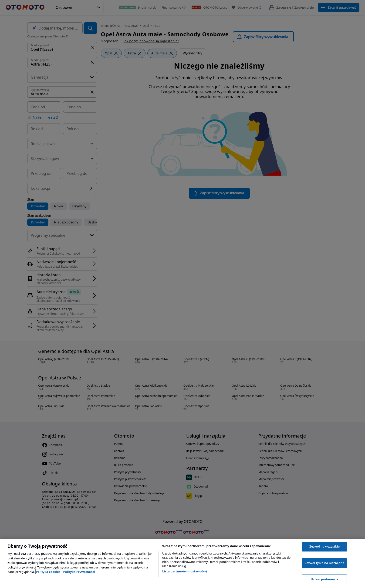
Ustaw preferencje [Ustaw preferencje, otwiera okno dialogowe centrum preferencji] (324, 579)
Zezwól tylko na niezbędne (324, 563)
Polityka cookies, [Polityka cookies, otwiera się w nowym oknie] (49, 572)
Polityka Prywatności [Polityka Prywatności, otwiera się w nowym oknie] (79, 572)
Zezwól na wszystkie (324, 546)
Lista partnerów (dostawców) (185, 571)
